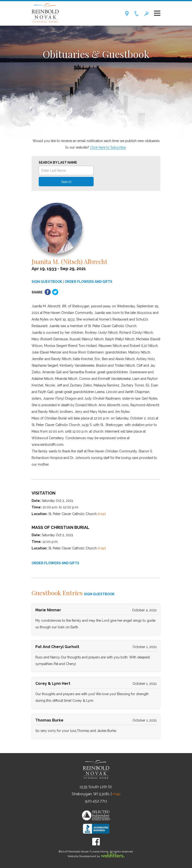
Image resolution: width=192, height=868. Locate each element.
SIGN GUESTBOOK (47, 282)
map (117, 794)
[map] (102, 514)
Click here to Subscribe (108, 147)
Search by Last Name (58, 162)
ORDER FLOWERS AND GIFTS (88, 282)
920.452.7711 (96, 801)
